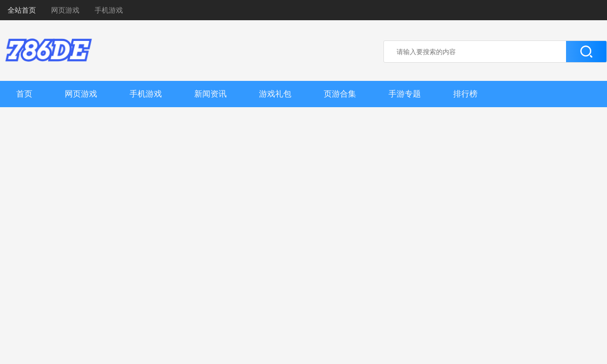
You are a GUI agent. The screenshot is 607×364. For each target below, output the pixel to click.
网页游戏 (65, 10)
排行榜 (465, 94)
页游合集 (340, 94)
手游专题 (405, 94)
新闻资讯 (210, 94)
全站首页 (22, 10)
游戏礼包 (275, 94)
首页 (24, 94)
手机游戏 (109, 10)
